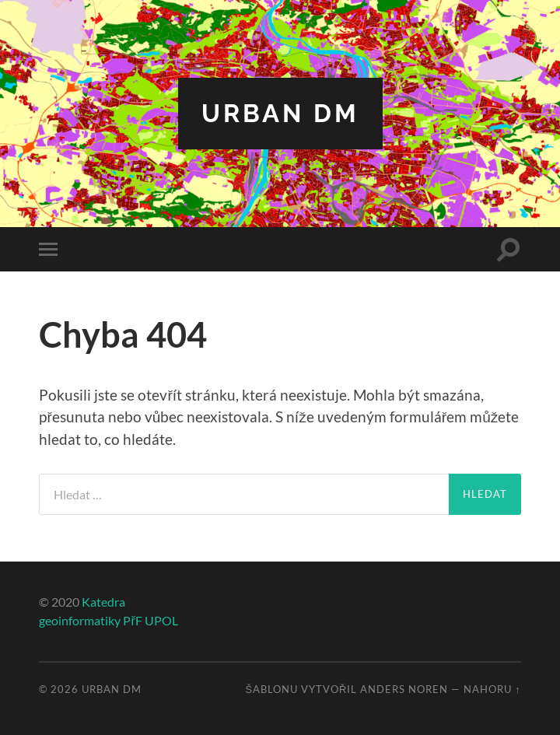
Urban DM (280, 113)
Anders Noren (404, 689)
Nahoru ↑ (492, 689)
